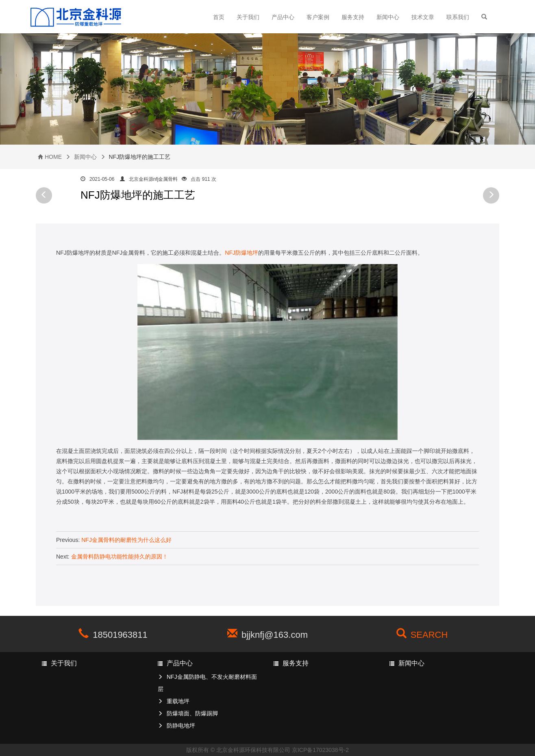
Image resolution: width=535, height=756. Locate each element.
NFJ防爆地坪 (241, 253)
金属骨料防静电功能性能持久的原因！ (120, 557)
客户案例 (318, 17)
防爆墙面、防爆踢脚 (192, 713)
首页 (219, 17)
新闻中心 (388, 17)
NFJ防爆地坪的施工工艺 (138, 195)
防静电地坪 (181, 726)
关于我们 (248, 17)
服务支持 (353, 17)
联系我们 (458, 17)
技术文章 (423, 17)
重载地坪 (178, 701)
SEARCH (429, 635)
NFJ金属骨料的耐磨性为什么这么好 (126, 540)
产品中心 (283, 17)
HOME (53, 157)
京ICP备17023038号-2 (320, 750)
